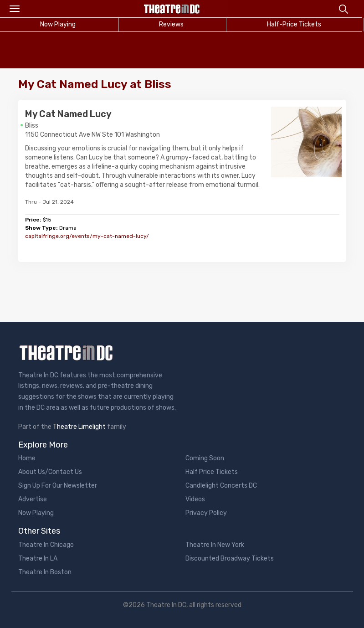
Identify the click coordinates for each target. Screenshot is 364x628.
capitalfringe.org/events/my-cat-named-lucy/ (87, 236)
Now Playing (36, 513)
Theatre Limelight (79, 427)
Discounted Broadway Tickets (230, 559)
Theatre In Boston (45, 572)
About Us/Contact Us (50, 472)
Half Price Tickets (212, 472)
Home (27, 458)
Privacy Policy (206, 513)
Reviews (171, 24)
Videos (195, 499)
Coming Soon (205, 458)
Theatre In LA (38, 559)
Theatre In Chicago (46, 545)
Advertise (33, 499)
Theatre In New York (215, 545)
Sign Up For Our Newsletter (58, 486)
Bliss (32, 126)
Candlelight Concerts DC (221, 486)
